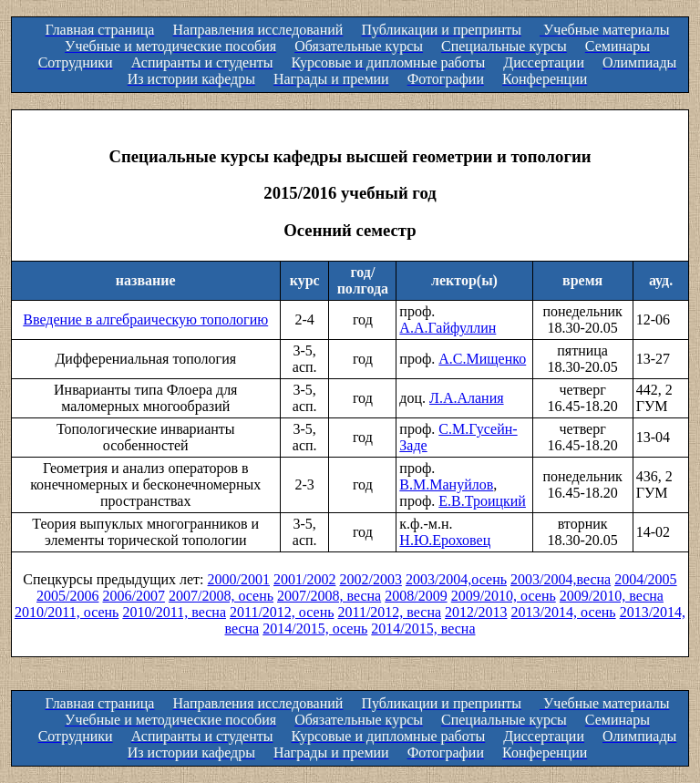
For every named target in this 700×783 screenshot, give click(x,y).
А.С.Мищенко (482, 359)
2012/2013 (476, 612)
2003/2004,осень (456, 579)
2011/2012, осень (282, 612)
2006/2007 (133, 596)
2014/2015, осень (315, 628)
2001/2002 (304, 579)
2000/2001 (239, 579)
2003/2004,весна (561, 579)
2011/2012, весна (390, 612)
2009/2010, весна (612, 596)
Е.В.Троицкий (482, 501)
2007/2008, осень (221, 596)
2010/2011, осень (67, 612)
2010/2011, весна (174, 612)
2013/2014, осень (564, 612)
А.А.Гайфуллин (448, 328)
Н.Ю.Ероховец (445, 540)
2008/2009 (416, 596)
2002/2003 (370, 579)
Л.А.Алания (467, 398)
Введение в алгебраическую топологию (145, 319)
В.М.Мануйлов (446, 484)
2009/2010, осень (504, 596)
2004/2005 (645, 579)
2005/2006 (67, 596)
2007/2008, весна (329, 596)
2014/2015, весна (423, 628)
